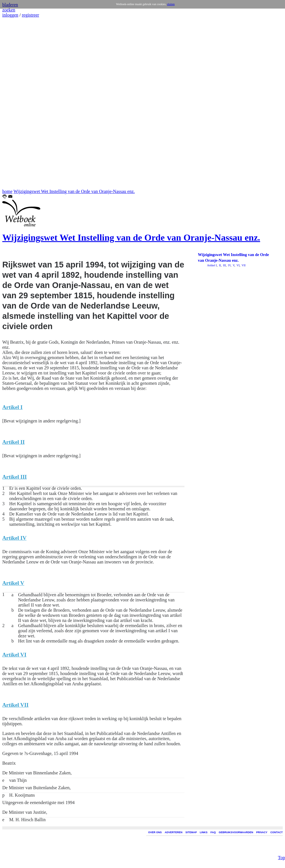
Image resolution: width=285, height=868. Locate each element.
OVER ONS (155, 832)
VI (238, 265)
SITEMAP (191, 832)
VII (243, 265)
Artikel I (212, 265)
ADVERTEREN (174, 832)
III (224, 265)
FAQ (213, 832)
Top (281, 843)
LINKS (204, 832)
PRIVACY (262, 832)
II (219, 265)
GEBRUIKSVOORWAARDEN (236, 832)
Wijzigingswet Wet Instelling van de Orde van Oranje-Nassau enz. (74, 191)
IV (229, 265)
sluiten (171, 4)
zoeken (9, 10)
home (7, 191)
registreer (30, 15)
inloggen (10, 15)
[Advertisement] (19, 103)
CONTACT (277, 832)
